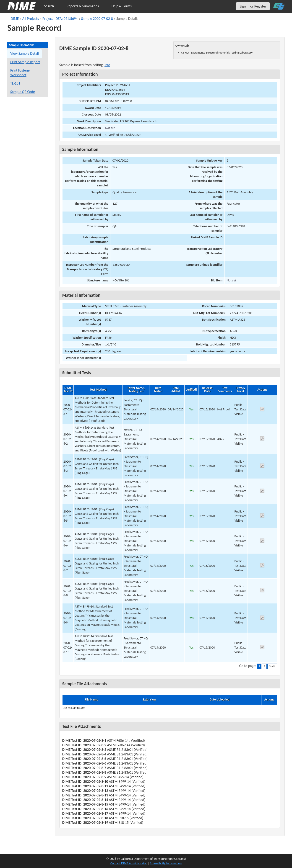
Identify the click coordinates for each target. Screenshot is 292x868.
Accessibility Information (166, 863)
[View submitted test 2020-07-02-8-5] (262, 516)
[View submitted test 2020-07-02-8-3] (262, 466)
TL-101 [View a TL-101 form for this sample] (15, 83)
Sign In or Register (253, 6)
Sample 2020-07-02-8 (97, 19)
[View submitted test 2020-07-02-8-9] (262, 618)
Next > (272, 666)
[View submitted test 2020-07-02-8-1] (262, 410)
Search (51, 6)
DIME (15, 19)
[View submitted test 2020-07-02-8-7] (262, 566)
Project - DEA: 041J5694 (60, 19)
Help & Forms (123, 6)
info (107, 65)
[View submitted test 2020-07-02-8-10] (262, 648)
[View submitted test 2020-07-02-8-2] (262, 439)
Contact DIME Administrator (129, 863)
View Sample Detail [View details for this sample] (25, 53)
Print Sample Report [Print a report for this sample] (25, 62)
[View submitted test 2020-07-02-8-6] (262, 541)
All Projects (31, 19)
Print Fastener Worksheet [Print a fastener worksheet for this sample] (21, 73)
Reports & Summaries (84, 6)
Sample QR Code (23, 92)
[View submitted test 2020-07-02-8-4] (262, 491)
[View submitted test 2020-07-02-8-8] (262, 591)
